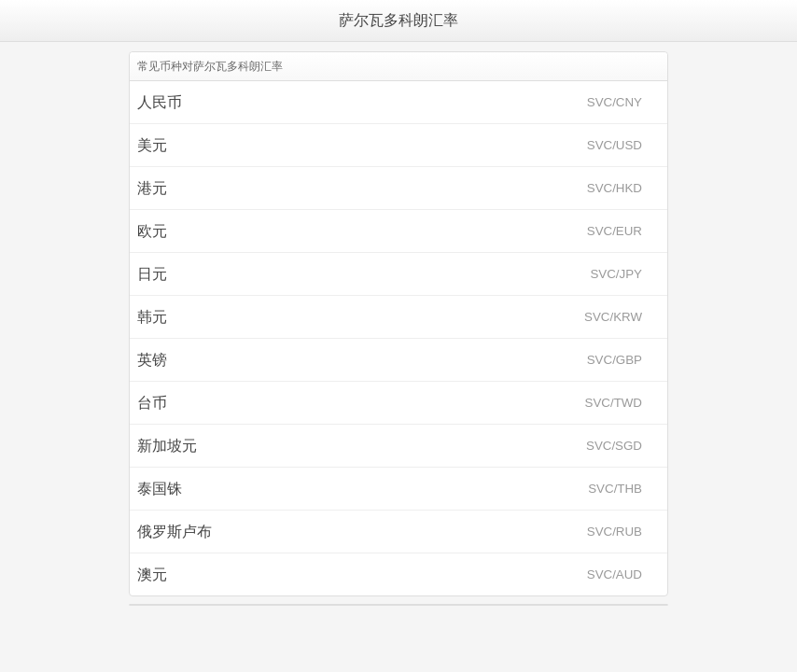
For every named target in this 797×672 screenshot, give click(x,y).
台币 (390, 403)
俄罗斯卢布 (390, 532)
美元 (390, 145)
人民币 (390, 102)
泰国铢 (390, 489)
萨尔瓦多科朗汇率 (398, 20)
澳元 (390, 574)
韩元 (390, 317)
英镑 (390, 360)
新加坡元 (390, 446)
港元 (390, 188)
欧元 (390, 231)
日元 (390, 274)
